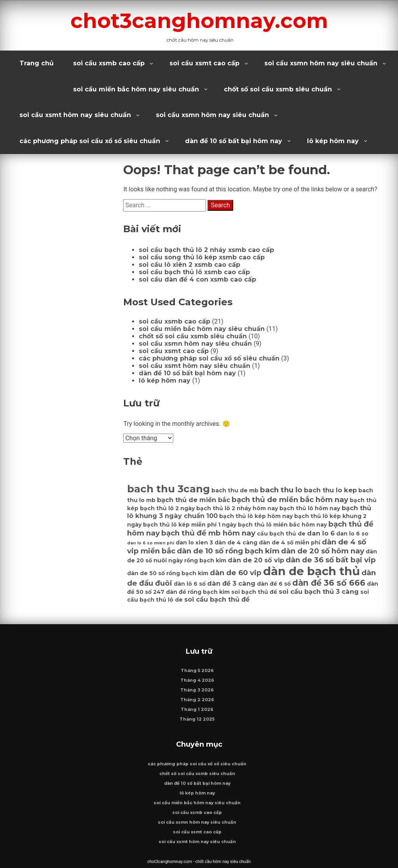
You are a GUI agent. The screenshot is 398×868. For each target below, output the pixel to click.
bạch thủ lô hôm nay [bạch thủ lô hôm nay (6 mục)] (310, 508)
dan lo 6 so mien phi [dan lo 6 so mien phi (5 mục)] (151, 543)
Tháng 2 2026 (197, 700)
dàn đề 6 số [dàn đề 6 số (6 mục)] (274, 584)
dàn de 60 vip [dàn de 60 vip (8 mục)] (236, 573)
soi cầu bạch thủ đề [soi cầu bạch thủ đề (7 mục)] (217, 599)
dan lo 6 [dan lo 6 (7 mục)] (321, 533)
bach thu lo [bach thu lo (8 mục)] (281, 490)
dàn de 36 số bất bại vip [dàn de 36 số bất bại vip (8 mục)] (331, 560)
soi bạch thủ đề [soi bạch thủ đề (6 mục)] (254, 592)
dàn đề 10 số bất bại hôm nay (234, 141)
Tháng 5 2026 (197, 671)
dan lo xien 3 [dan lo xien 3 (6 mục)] (194, 542)
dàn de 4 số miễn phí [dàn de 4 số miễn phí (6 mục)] (290, 542)
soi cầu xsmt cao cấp (204, 63)
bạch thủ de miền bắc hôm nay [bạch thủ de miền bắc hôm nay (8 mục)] (290, 500)
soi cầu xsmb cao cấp (109, 63)
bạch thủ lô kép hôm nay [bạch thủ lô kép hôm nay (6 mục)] (256, 516)
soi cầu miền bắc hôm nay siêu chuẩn (136, 89)
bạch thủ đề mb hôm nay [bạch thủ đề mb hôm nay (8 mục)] (208, 533)
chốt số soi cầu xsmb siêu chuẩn (278, 89)
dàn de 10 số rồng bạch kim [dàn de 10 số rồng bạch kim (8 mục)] (228, 551)
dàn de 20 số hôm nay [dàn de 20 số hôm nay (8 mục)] (323, 551)
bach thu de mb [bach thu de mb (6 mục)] (235, 490)
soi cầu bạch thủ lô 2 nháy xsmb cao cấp (206, 250)
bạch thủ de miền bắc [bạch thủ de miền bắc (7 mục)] (194, 500)
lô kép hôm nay (333, 141)
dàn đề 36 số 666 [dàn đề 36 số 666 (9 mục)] (329, 583)
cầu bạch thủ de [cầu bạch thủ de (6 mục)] (281, 534)
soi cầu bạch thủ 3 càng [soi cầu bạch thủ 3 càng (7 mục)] (319, 591)
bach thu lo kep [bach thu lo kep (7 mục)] (330, 490)
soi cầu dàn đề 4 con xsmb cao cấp (197, 279)
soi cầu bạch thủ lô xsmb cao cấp (194, 272)
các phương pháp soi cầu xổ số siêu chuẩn (90, 141)
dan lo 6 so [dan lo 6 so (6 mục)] (352, 534)
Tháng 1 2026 (197, 710)
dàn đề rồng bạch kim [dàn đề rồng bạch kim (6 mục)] (198, 592)
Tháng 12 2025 (197, 719)
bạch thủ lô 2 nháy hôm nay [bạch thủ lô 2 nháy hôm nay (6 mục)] (237, 508)
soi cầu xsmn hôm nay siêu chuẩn (321, 63)
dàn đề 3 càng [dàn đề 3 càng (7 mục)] (231, 583)
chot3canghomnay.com (199, 21)
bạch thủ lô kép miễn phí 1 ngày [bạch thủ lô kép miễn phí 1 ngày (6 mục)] (190, 525)
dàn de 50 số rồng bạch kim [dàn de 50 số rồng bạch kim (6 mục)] (168, 573)
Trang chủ (37, 63)
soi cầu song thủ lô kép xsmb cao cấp (202, 257)
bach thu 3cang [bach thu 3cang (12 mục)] (168, 489)
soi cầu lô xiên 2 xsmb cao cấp (189, 265)
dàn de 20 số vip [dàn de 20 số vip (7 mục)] (256, 560)
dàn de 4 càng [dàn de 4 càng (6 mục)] (236, 542)
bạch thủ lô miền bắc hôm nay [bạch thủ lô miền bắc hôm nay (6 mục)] (282, 525)
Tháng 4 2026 (197, 680)
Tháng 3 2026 (197, 690)
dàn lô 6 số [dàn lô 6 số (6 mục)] (190, 584)
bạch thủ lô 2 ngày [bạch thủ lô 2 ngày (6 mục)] (167, 508)
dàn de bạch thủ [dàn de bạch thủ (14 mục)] (312, 571)
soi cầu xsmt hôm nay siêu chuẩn (75, 115)
